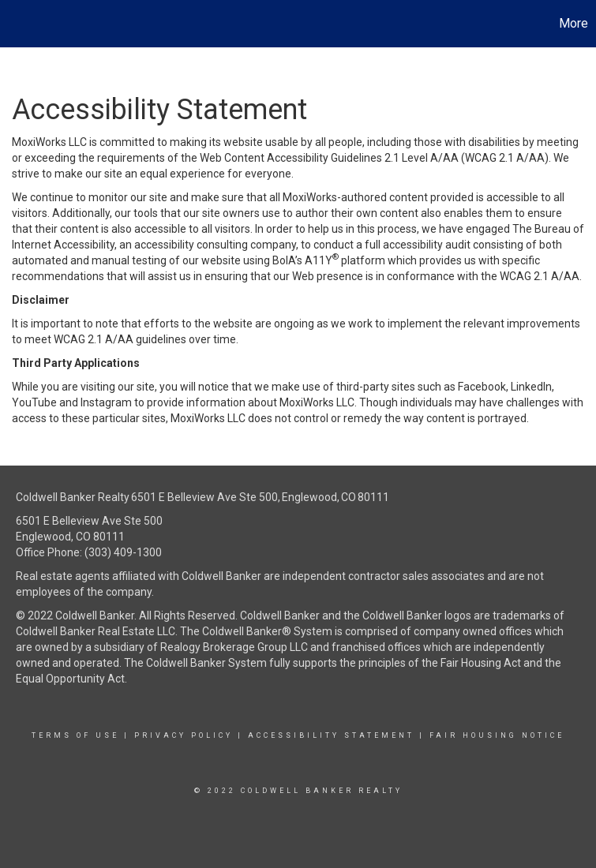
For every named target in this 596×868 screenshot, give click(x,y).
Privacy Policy (184, 735)
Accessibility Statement (331, 735)
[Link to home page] (20, 24)
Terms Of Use (75, 735)
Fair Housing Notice (497, 735)
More (574, 23)
